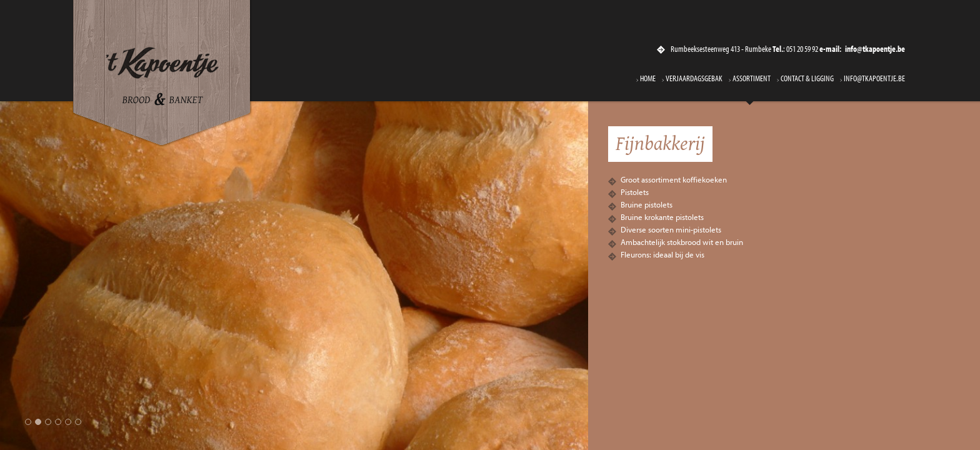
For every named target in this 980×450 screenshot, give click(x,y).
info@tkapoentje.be (874, 79)
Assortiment (752, 79)
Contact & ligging (807, 79)
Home (648, 79)
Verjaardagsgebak (694, 79)
